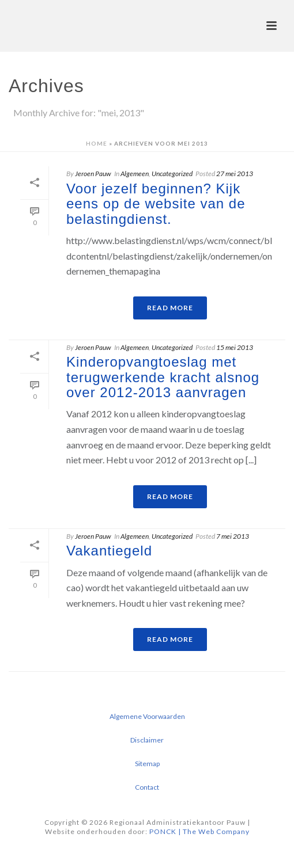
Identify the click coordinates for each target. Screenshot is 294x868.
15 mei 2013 (235, 347)
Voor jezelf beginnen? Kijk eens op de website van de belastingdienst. (156, 204)
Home (97, 143)
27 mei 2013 (235, 174)
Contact (147, 787)
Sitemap (147, 764)
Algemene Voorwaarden (147, 716)
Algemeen (135, 174)
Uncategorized (172, 174)
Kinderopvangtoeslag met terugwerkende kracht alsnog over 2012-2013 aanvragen (163, 377)
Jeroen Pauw (93, 174)
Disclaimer (147, 740)
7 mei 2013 (233, 536)
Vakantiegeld (109, 551)
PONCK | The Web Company (199, 831)
